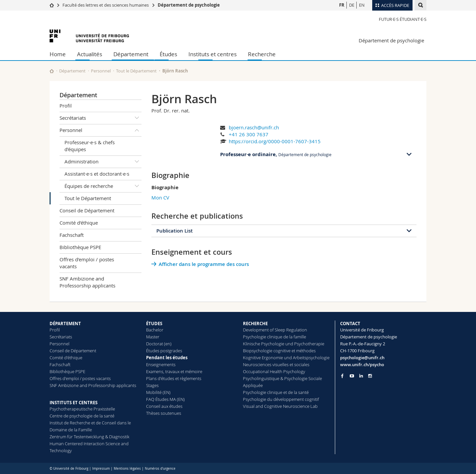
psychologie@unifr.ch (362, 358)
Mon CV (160, 197)
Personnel (101, 71)
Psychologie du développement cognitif (281, 399)
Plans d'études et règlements (174, 378)
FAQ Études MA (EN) (165, 399)
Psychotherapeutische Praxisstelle (82, 409)
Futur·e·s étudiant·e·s (403, 19)
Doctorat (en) (159, 344)
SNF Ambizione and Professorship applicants (87, 282)
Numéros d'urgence (160, 469)
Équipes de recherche (103, 186)
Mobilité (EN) (158, 392)
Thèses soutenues (164, 413)
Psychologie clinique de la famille (275, 337)
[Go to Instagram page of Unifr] (370, 376)
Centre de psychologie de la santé (82, 416)
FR (342, 5)
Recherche (262, 54)
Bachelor (155, 330)
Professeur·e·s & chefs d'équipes (90, 146)
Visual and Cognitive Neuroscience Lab (280, 406)
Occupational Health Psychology (274, 371)
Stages (152, 385)
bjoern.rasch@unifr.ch (254, 127)
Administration (103, 162)
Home (58, 54)
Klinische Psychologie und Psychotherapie (284, 344)
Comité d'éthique (79, 223)
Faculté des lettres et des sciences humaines (106, 5)
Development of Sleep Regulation (275, 330)
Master (153, 337)
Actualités (90, 54)
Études (168, 54)
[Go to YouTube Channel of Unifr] (352, 376)
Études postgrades (164, 351)
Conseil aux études (164, 406)
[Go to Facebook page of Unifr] (342, 376)
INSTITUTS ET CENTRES (74, 403)
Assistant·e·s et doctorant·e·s (97, 174)
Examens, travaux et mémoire (174, 371)
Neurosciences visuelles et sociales (276, 365)
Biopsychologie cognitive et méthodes (279, 351)
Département (131, 54)
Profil (66, 106)
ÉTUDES (154, 323)
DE (352, 5)
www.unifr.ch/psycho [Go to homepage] (362, 365)
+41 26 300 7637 (249, 134)
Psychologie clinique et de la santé (276, 392)
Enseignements (161, 365)
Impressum (101, 469)
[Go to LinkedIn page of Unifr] (361, 376)
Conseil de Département (87, 210)
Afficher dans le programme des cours (204, 264)
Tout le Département (136, 71)
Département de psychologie (189, 5)
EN (362, 5)
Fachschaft (72, 235)
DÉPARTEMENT (65, 323)
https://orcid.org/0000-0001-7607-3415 (275, 141)
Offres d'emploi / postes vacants (87, 263)
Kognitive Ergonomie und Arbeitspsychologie (286, 358)
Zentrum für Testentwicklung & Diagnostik (89, 437)
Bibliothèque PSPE (80, 247)
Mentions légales (127, 469)
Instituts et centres (213, 54)
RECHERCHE (255, 323)
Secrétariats (100, 118)
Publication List (175, 231)
